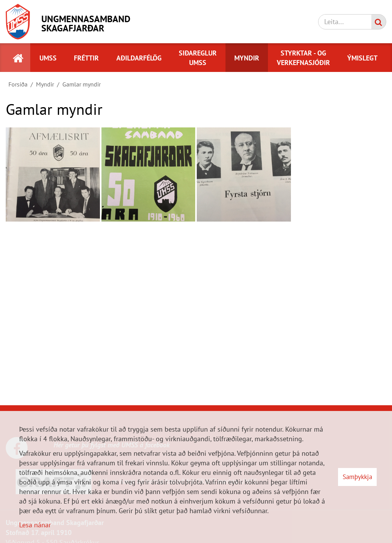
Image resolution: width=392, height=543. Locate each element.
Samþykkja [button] (357, 477)
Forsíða (18, 84)
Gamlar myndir (82, 84)
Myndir (45, 84)
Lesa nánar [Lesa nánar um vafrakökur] (35, 525)
